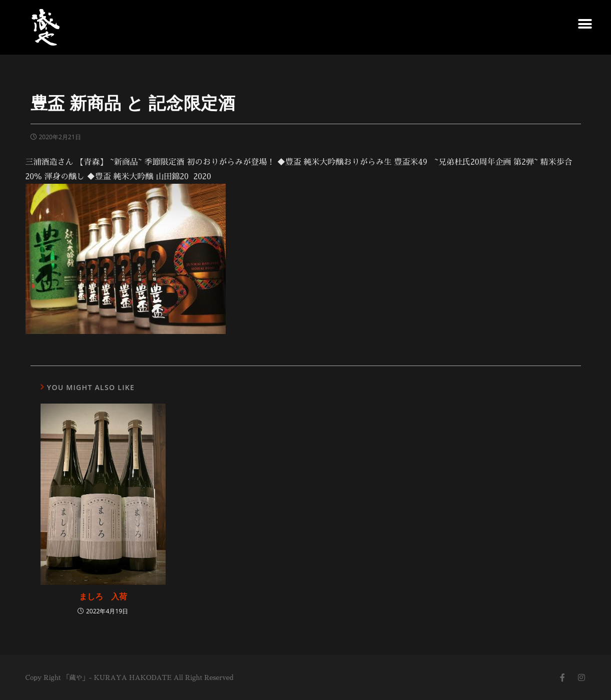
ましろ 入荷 (103, 596)
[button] (585, 24)
